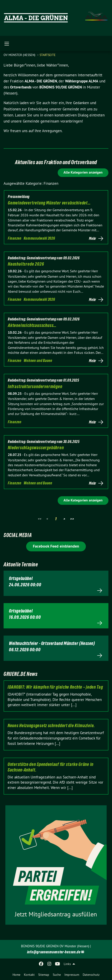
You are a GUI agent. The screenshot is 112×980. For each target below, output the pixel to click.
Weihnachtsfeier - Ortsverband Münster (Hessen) (52, 643)
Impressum (72, 975)
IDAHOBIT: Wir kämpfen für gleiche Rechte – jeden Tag (55, 687)
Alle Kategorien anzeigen (83, 172)
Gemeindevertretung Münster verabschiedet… (49, 203)
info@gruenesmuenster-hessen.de (54, 952)
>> (72, 519)
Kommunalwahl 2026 (39, 238)
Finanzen (15, 238)
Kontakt (29, 975)
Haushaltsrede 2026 (26, 264)
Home (16, 975)
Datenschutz (91, 975)
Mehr (93, 239)
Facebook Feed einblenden (56, 546)
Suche (57, 975)
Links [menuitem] (67, 964)
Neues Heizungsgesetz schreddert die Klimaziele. (51, 726)
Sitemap (44, 975)
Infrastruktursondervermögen (35, 387)
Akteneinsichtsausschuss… (32, 325)
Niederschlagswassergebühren (36, 448)
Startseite (48, 55)
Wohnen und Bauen (38, 360)
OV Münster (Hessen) (20, 55)
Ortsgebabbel (21, 578)
